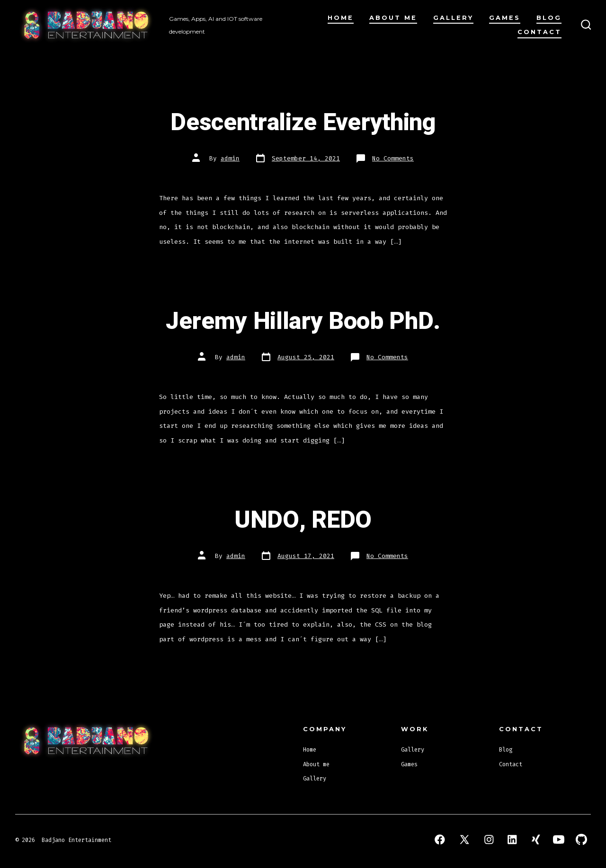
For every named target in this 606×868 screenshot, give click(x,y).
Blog (549, 18)
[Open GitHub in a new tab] (581, 840)
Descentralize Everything (303, 123)
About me (393, 18)
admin (230, 158)
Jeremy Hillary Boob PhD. (303, 321)
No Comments (393, 158)
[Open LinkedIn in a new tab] (512, 840)
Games (505, 18)
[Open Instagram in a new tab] (489, 840)
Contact (539, 32)
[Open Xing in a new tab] (536, 840)
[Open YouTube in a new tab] (559, 840)
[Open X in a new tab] (464, 840)
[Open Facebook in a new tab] (440, 840)
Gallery (453, 18)
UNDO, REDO (303, 520)
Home (341, 18)
